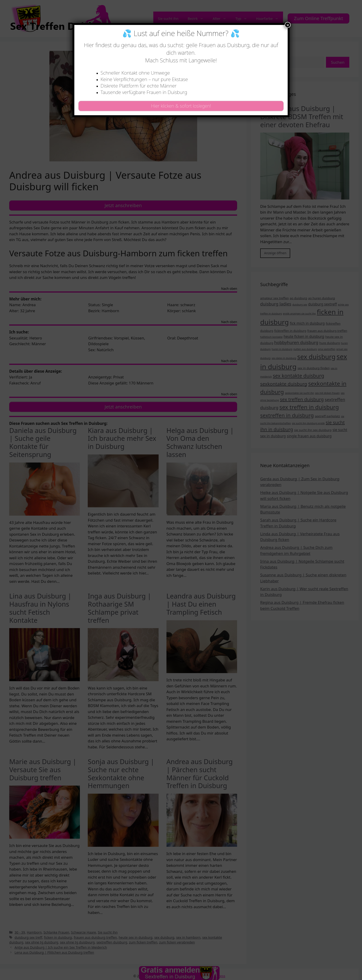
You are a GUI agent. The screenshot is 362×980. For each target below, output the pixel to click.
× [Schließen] (288, 25)
